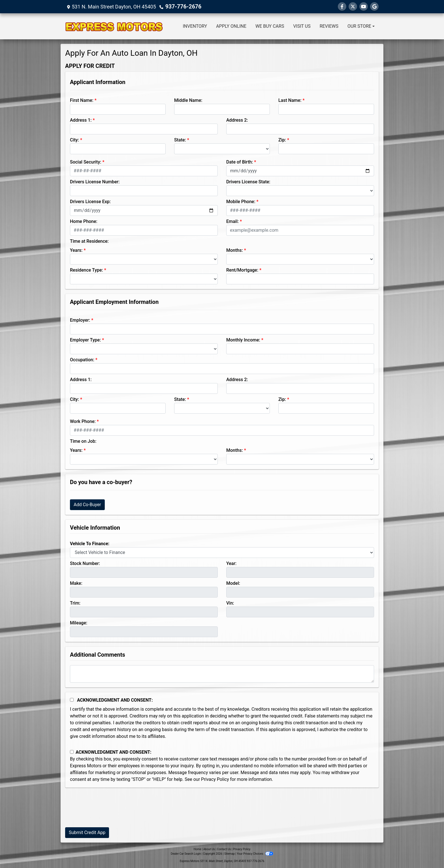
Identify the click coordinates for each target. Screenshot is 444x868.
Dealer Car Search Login (186, 854)
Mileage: (79, 623)
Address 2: (237, 120)
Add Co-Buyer (87, 505)
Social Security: (86, 162)
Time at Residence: (89, 241)
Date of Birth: (240, 162)
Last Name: (290, 100)
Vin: (230, 603)
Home (198, 849)
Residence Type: (87, 270)
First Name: (82, 100)
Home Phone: (84, 221)
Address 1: (81, 120)
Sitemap (230, 854)
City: (74, 140)
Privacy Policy (215, 779)
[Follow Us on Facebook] (342, 7)
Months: (235, 250)
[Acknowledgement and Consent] (72, 700)
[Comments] (222, 674)
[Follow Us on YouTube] (364, 7)
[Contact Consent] (72, 752)
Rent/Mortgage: (242, 270)
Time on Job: (83, 441)
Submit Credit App (87, 832)
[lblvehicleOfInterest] (222, 553)
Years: (76, 250)
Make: (76, 583)
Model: (233, 583)
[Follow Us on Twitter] (353, 7)
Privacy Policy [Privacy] (242, 849)
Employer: (80, 320)
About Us (209, 849)
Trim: (75, 603)
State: (180, 140)
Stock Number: (85, 563)
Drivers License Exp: (90, 202)
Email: (232, 221)
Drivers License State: (248, 182)
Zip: (282, 140)
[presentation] (108, 812)
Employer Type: (85, 340)
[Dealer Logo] (114, 26)
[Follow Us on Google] (374, 7)
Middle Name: (188, 100)
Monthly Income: (243, 340)
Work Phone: (83, 421)
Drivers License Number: (95, 182)
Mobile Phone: (241, 202)
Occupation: (82, 360)
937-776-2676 (182, 7)
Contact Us (224, 849)
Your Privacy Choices (255, 854)
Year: (231, 563)
